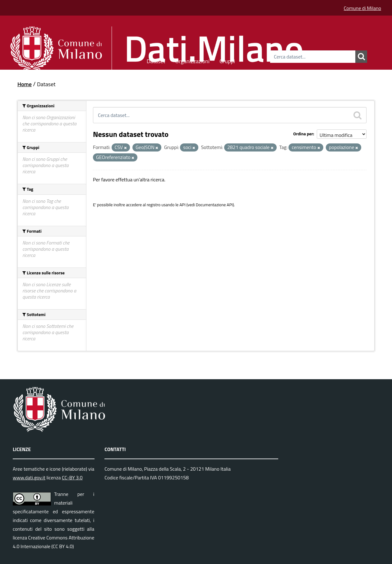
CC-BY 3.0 (72, 478)
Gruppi (227, 60)
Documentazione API (214, 205)
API (182, 205)
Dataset (156, 60)
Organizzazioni (192, 60)
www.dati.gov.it (29, 478)
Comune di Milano (362, 8)
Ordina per (303, 134)
